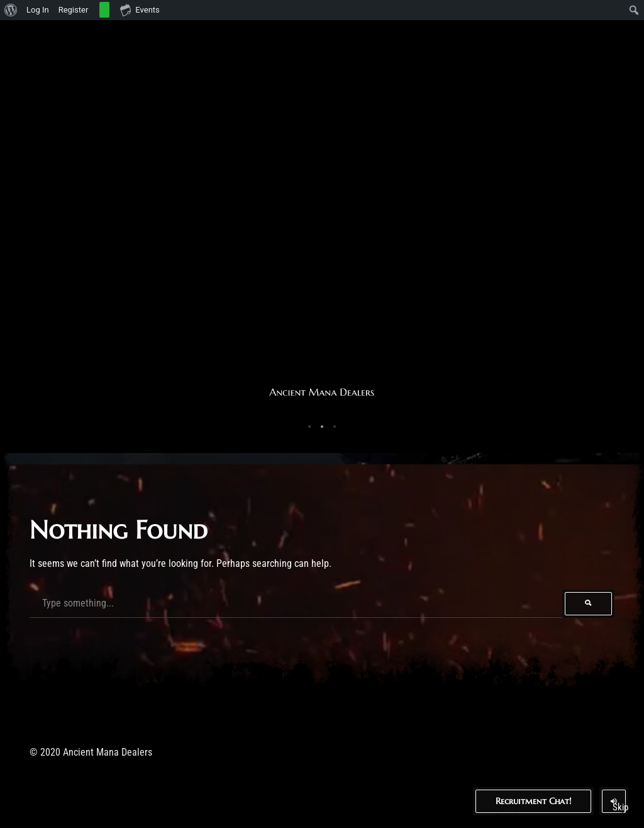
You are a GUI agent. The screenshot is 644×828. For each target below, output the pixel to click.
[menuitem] (11, 10)
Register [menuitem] (74, 10)
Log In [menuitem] (38, 10)
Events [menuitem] (140, 9)
